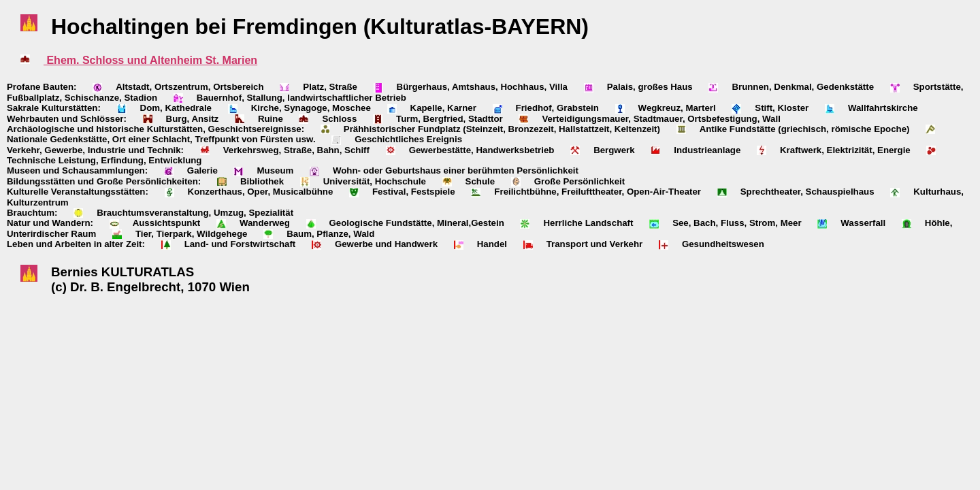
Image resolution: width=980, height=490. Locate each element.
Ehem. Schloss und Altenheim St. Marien (150, 60)
